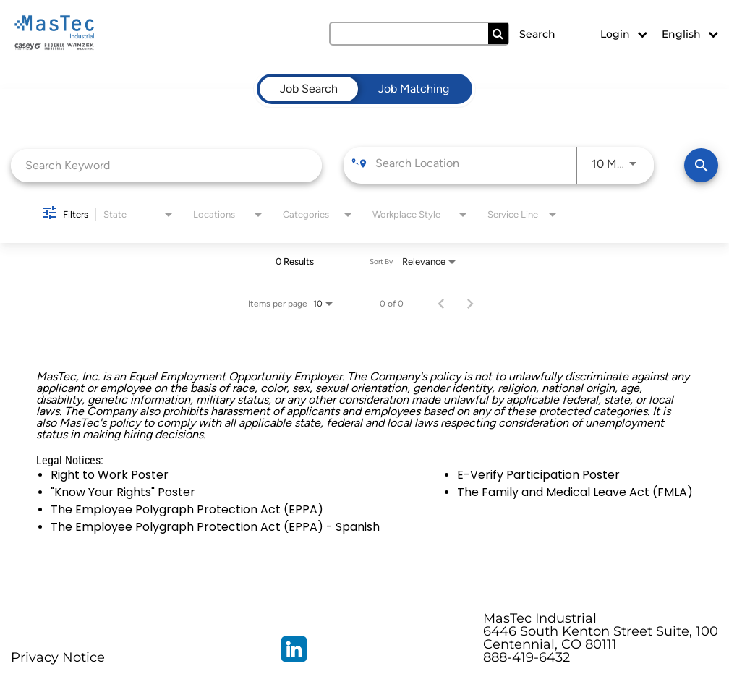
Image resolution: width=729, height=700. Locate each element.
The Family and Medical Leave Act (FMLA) (575, 492)
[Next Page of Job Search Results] (470, 304)
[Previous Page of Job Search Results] (441, 304)
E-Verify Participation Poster (538, 475)
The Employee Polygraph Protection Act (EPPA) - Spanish (215, 527)
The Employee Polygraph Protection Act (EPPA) (187, 509)
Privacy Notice (58, 657)
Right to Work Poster (110, 475)
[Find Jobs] (701, 165)
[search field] (419, 34)
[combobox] (166, 165)
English (690, 34)
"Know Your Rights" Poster (123, 492)
